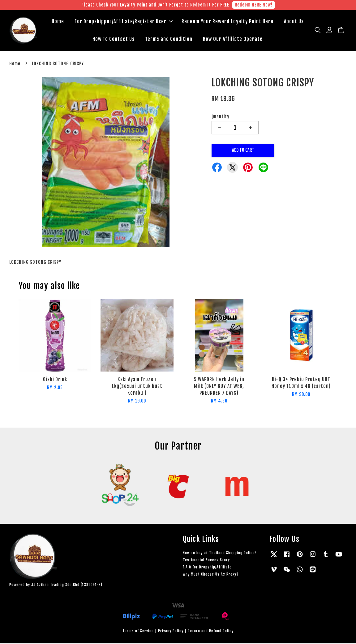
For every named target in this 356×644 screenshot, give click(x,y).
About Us (294, 22)
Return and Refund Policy (211, 631)
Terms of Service (138, 631)
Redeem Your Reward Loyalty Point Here (227, 22)
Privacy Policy (171, 631)
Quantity (221, 117)
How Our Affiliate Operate (233, 39)
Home (58, 22)
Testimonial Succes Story (206, 561)
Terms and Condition (169, 39)
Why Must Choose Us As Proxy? (211, 575)
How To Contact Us (114, 39)
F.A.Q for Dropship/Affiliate (207, 568)
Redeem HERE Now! (254, 5)
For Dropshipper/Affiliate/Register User (124, 22)
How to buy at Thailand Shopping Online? (220, 553)
